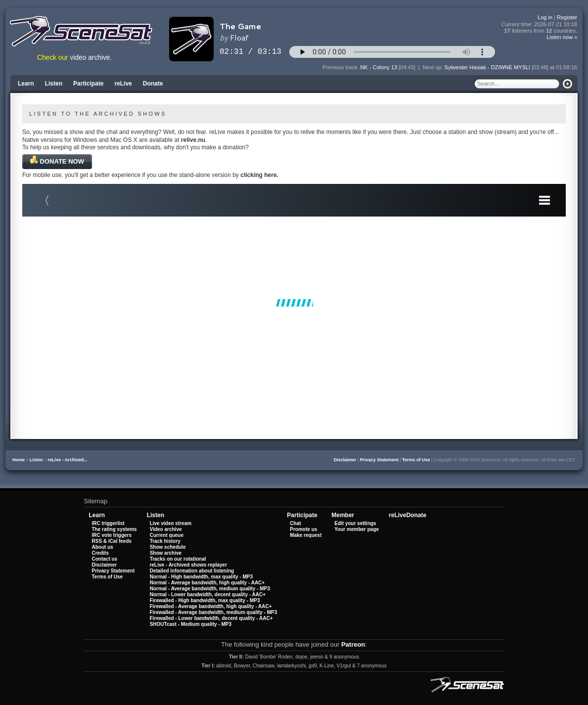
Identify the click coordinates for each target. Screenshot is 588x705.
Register (567, 17)
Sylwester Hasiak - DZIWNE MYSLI (488, 67)
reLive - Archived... (68, 460)
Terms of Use (416, 460)
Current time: (540, 24)
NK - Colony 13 (379, 67)
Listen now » (562, 37)
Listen (36, 460)
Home (19, 460)
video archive (90, 58)
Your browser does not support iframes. (294, 303)
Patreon (353, 644)
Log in (545, 17)
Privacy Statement (379, 460)
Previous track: (342, 67)
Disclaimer (345, 460)
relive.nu (193, 140)
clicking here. (259, 175)
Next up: (434, 67)
